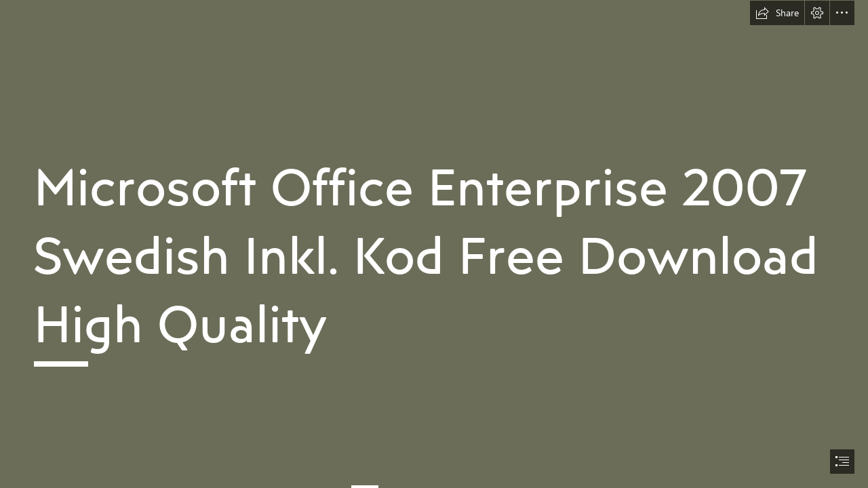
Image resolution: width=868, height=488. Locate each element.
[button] (777, 13)
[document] (434, 244)
